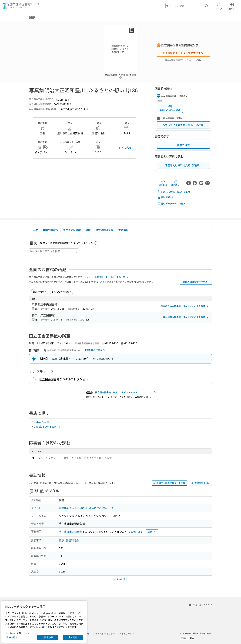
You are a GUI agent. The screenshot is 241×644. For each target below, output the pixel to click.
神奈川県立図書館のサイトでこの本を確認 (186, 317)
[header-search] (188, 6)
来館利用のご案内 (95, 350)
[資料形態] (61, 292)
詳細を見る (12, 637)
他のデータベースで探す (171, 204)
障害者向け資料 (104, 230)
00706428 (135, 532)
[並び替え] (40, 292)
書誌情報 (123, 230)
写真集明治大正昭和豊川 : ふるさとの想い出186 (86, 508)
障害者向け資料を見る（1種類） (183, 165)
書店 (88, 230)
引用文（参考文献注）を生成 (174, 192)
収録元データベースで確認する (183, 53)
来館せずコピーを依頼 (170, 108)
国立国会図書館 (72, 230)
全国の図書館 (50, 230)
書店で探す (183, 145)
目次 (35, 230)
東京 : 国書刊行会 (69, 540)
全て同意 (73, 637)
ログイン (232, 6)
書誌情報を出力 (167, 197)
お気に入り (163, 183)
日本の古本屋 (43, 422)
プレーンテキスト (48, 458)
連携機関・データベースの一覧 (112, 277)
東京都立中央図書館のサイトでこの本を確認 (185, 306)
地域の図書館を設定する (197, 282)
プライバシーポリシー (104, 634)
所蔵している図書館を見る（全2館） (183, 125)
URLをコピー (176, 183)
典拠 (152, 532)
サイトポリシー (127, 634)
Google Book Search (48, 426)
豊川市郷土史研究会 (70, 532)
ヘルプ (219, 6)
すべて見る (125, 147)
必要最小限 (47, 637)
